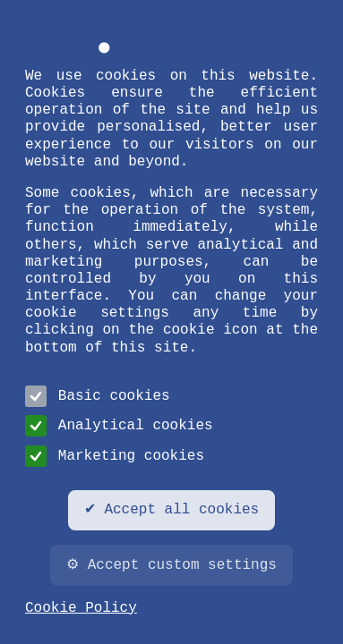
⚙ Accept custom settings (171, 565)
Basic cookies (98, 396)
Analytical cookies (119, 426)
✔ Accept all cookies (171, 510)
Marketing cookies (115, 456)
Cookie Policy (81, 608)
